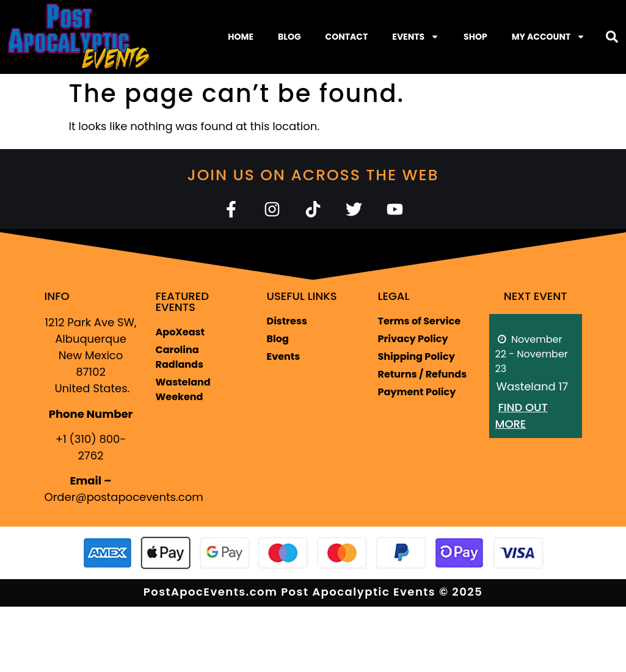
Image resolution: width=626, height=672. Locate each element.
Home (241, 37)
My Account (549, 37)
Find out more (522, 415)
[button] (612, 37)
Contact (347, 37)
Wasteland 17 (533, 386)
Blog (289, 37)
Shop (475, 37)
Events (416, 37)
